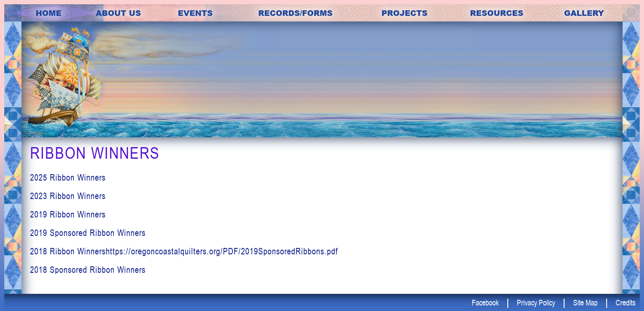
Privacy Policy (536, 302)
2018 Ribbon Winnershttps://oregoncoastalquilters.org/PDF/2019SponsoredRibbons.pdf (184, 251)
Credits (626, 302)
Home (49, 13)
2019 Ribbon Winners (68, 214)
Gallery (584, 13)
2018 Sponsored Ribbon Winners (88, 270)
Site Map (585, 302)
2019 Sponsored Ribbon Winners (88, 233)
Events (195, 13)
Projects (404, 13)
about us (118, 13)
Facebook (485, 302)
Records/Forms (295, 13)
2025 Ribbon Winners (68, 177)
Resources (497, 13)
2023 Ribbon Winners (68, 196)
